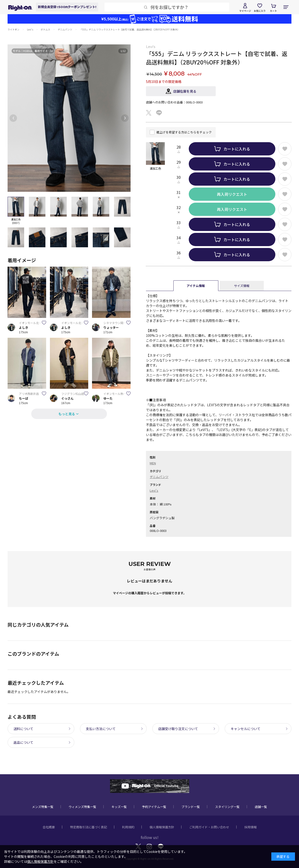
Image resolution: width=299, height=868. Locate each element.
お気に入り (260, 11)
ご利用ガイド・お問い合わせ (209, 827)
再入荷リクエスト (232, 194)
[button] (13, 118)
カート (273, 11)
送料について (23, 729)
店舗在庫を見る (185, 91)
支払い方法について (101, 729)
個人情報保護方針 (162, 827)
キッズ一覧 (119, 807)
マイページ (245, 11)
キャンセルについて (246, 729)
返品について (23, 742)
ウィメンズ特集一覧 (82, 807)
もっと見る (67, 414)
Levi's (154, 490)
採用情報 (251, 827)
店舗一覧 (261, 807)
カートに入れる (237, 149)
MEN (153, 463)
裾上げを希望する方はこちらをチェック (184, 132)
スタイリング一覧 (227, 807)
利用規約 (128, 827)
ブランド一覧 (191, 807)
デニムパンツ (159, 477)
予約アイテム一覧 (154, 807)
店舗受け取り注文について (178, 729)
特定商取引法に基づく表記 (88, 827)
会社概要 (49, 827)
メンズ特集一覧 (43, 807)
